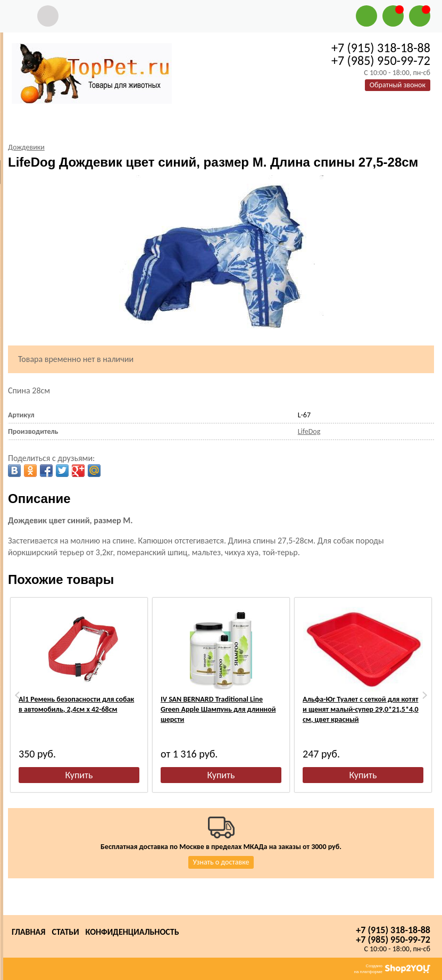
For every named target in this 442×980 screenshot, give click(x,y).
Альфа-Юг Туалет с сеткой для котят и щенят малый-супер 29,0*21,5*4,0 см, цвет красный (361, 709)
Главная (28, 932)
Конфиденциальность (132, 932)
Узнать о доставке (221, 862)
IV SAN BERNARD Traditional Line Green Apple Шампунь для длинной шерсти (218, 709)
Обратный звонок (398, 85)
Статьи (65, 932)
